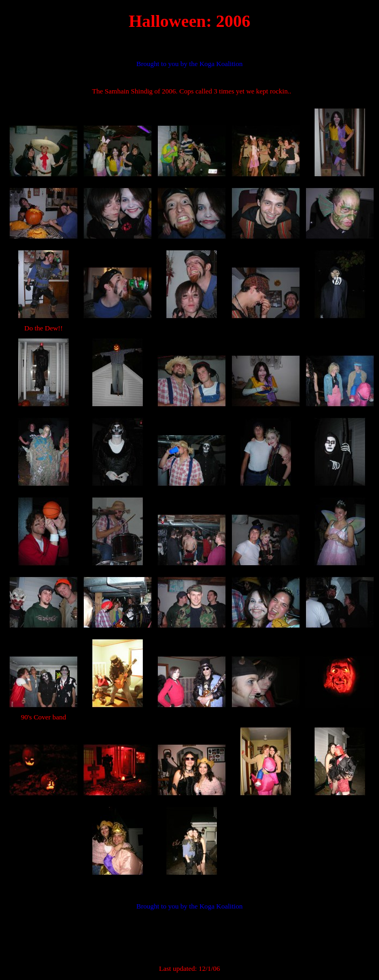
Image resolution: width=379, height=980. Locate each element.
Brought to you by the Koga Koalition (189, 64)
